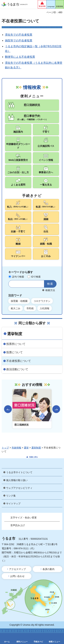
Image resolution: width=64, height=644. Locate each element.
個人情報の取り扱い (17, 480)
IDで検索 (36, 277)
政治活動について (17, 369)
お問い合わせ (17, 576)
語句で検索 (18, 277)
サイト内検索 (12, 284)
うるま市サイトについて (19, 472)
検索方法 (50, 290)
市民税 (30, 308)
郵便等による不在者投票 (20, 57)
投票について (15, 352)
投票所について (16, 344)
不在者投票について (19, 361)
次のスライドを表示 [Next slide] (56, 409)
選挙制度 (15, 334)
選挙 (26, 448)
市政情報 (16, 448)
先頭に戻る (33, 457)
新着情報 (60, 6)
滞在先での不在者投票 (19, 35)
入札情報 (45, 308)
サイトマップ (13, 504)
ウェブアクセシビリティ (19, 488)
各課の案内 (48, 569)
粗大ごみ (16, 308)
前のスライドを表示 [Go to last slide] (8, 409)
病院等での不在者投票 (19, 41)
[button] (42, 4)
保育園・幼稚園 (19, 301)
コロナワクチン (42, 301)
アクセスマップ (17, 569)
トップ (5, 448)
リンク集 (11, 496)
